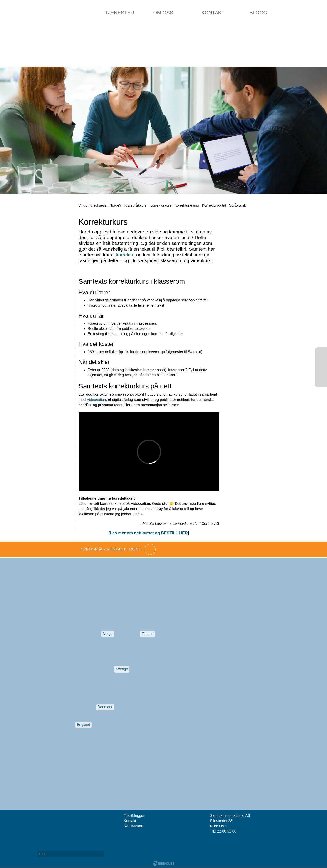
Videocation (96, 400)
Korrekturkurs (161, 205)
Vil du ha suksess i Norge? (100, 205)
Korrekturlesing (187, 205)
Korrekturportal (214, 205)
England (83, 725)
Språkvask (237, 205)
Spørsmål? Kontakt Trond (111, 549)
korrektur (125, 255)
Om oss (163, 13)
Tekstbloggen (134, 816)
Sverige (122, 669)
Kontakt (213, 13)
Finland (147, 634)
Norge (108, 634)
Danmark (105, 707)
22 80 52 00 (227, 831)
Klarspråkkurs (135, 205)
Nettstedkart (134, 826)
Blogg (258, 13)
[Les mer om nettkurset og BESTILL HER (148, 533)
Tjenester (120, 13)
